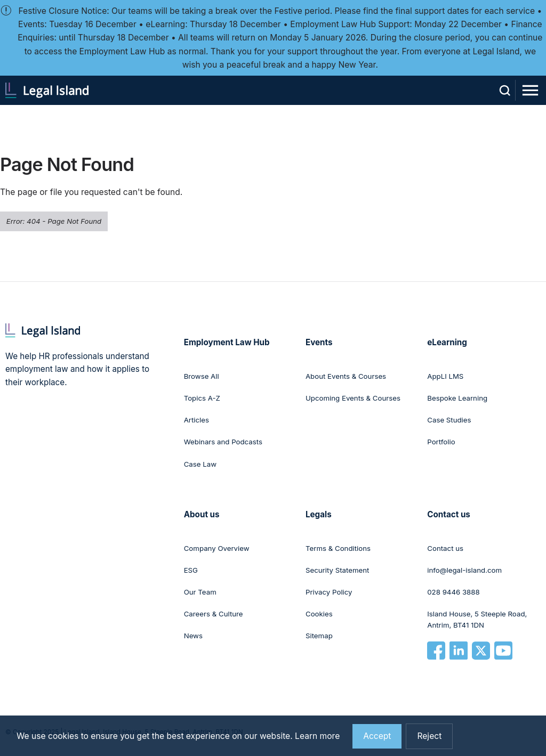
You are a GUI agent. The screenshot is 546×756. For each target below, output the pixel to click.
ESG (191, 570)
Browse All (202, 376)
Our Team (200, 592)
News (193, 636)
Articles (196, 420)
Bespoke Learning (457, 398)
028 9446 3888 (453, 592)
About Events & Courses (346, 376)
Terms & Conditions (338, 548)
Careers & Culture (214, 614)
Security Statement (338, 570)
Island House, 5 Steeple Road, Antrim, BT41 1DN (477, 620)
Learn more (317, 741)
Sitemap (319, 636)
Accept (377, 741)
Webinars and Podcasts (223, 442)
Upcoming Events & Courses (353, 398)
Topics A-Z (202, 398)
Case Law (200, 464)
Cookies (319, 614)
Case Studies (449, 420)
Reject (429, 741)
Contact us (445, 548)
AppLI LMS (445, 376)
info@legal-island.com (464, 570)
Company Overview (217, 548)
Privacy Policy (329, 592)
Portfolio (441, 442)
